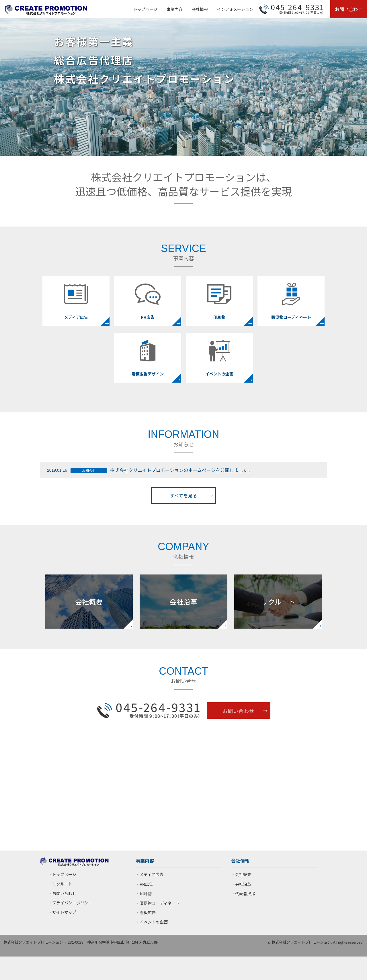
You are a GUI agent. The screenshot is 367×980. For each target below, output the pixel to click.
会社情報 (200, 9)
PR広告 (146, 884)
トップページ (145, 9)
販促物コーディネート (160, 903)
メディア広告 (152, 874)
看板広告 (148, 912)
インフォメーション (235, 9)
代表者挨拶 (245, 894)
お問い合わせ (349, 9)
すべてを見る (183, 495)
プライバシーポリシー (72, 903)
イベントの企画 (154, 922)
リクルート (62, 884)
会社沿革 (243, 884)
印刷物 (146, 894)
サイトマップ (64, 912)
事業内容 (175, 9)
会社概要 (243, 874)
